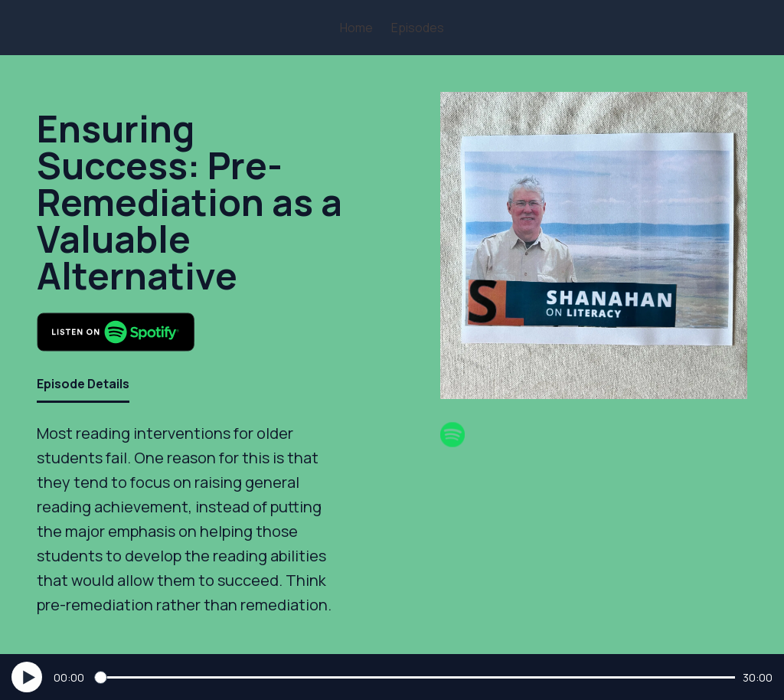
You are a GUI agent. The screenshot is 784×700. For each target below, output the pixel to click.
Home (356, 28)
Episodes (418, 28)
